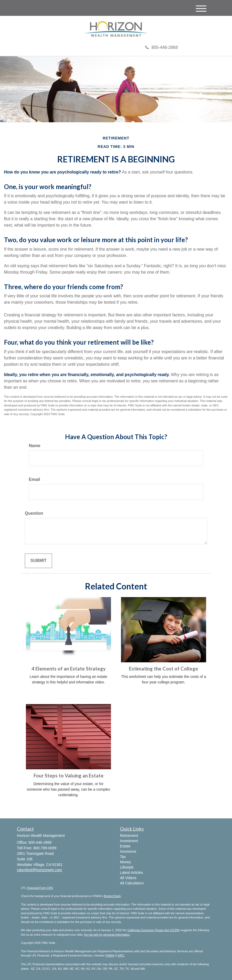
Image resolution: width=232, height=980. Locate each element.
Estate (125, 846)
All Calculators (132, 883)
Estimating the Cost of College (164, 669)
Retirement (129, 836)
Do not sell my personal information (107, 935)
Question (34, 513)
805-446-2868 (162, 47)
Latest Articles (131, 873)
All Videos (128, 878)
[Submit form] (38, 561)
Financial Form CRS (40, 888)
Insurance (128, 851)
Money (126, 862)
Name (35, 446)
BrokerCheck (113, 896)
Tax (123, 857)
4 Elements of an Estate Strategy (69, 669)
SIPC (121, 955)
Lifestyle (127, 867)
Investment (129, 841)
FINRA (110, 955)
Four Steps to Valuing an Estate (69, 776)
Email (34, 479)
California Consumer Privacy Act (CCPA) (154, 930)
